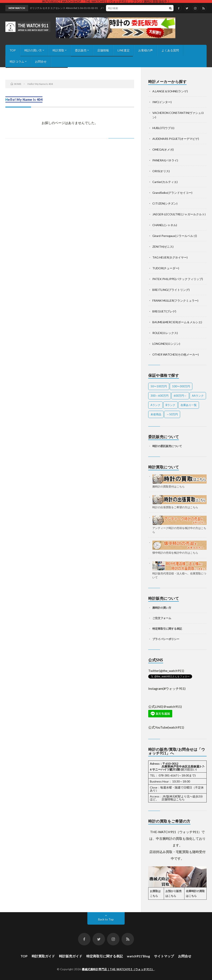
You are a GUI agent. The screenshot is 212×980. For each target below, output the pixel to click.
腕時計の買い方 (162, 608)
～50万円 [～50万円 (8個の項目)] (172, 414)
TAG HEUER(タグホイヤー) (170, 257)
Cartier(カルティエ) (165, 182)
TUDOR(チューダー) (166, 268)
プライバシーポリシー (166, 639)
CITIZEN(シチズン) (165, 203)
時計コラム (17, 62)
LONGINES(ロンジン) (166, 344)
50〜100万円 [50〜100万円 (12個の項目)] (159, 386)
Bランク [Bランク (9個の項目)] (170, 405)
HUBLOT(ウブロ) (163, 128)
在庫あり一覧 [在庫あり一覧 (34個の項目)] (189, 405)
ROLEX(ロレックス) (165, 333)
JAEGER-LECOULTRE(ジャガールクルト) (179, 214)
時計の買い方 (33, 50)
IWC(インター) (162, 102)
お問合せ (41, 62)
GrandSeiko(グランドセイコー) (172, 193)
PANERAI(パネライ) (165, 160)
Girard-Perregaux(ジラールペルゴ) (175, 236)
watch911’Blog (138, 956)
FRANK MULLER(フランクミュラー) (175, 300)
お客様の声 (146, 50)
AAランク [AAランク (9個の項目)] (198, 396)
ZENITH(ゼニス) (163, 247)
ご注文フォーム (162, 618)
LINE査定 (124, 50)
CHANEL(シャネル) (165, 225)
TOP (13, 50)
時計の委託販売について (167, 446)
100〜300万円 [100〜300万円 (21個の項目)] (181, 386)
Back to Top (106, 919)
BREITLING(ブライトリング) (171, 290)
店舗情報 (103, 50)
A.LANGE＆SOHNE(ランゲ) (170, 91)
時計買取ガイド (43, 956)
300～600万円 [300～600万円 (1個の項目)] (160, 396)
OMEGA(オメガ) (163, 149)
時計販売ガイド (71, 956)
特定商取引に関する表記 (167, 629)
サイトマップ (164, 956)
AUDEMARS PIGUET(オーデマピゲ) (176, 139)
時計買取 (58, 50)
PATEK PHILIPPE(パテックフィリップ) (178, 279)
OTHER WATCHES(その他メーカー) (176, 354)
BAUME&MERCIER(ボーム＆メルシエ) (177, 322)
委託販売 (81, 50)
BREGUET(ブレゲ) (164, 311)
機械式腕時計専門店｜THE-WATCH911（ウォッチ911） (118, 969)
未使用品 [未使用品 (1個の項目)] (156, 414)
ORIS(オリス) (161, 171)
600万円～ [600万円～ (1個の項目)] (180, 396)
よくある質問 (170, 50)
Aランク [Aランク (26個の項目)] (155, 405)
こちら (180, 799)
